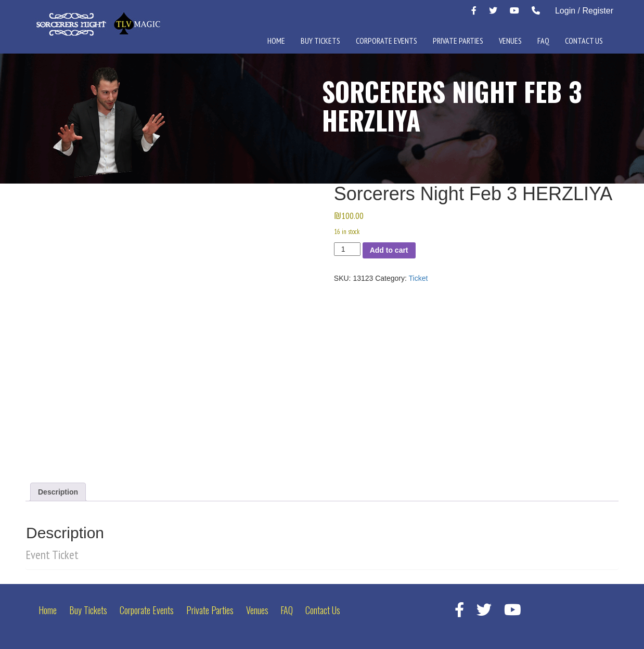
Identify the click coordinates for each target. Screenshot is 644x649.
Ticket (418, 278)
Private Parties (458, 41)
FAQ (543, 41)
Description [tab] (58, 492)
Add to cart (389, 250)
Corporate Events (387, 41)
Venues (510, 41)
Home (276, 41)
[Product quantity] (347, 249)
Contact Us (584, 41)
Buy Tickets (320, 41)
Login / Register (584, 11)
